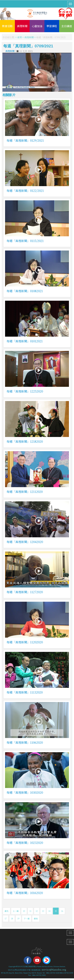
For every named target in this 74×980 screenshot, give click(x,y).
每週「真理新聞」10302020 (25, 792)
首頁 (20, 37)
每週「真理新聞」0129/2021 (25, 140)
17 (6, 918)
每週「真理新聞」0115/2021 (25, 241)
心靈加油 (37, 26)
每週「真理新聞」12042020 (25, 542)
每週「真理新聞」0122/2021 (25, 191)
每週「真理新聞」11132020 (25, 692)
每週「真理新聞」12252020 (25, 391)
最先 (7, 911)
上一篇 (16, 911)
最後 (36, 918)
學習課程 (52, 26)
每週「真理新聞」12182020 (25, 441)
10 (24, 911)
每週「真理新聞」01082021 (25, 291)
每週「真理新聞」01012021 (25, 341)
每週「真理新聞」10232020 (25, 843)
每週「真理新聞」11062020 (25, 742)
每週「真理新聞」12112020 (25, 492)
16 (62, 911)
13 (43, 911)
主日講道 (67, 26)
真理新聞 (22, 26)
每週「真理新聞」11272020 (25, 592)
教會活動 (7, 26)
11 (30, 911)
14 (49, 911)
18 (12, 918)
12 (37, 911)
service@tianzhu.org (54, 970)
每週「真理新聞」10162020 (25, 893)
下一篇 (27, 918)
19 (18, 918)
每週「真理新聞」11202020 (25, 642)
